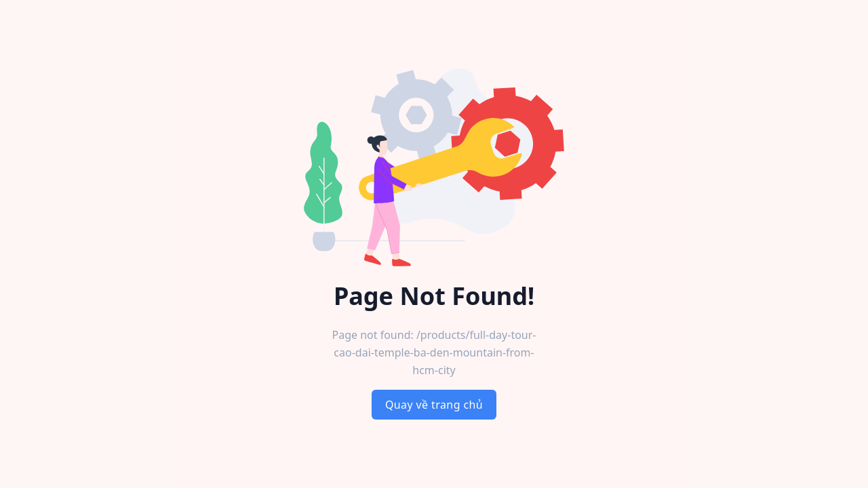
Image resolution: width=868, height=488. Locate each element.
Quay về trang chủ (434, 405)
